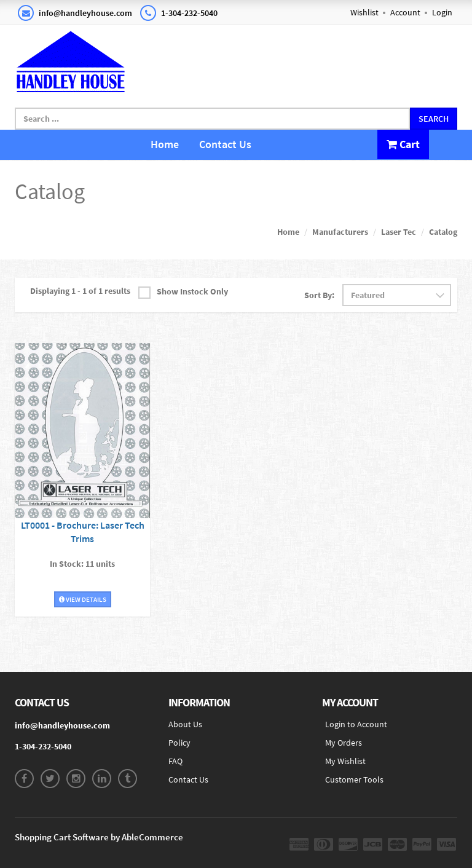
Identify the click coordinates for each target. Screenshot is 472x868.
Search (434, 119)
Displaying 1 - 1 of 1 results (80, 291)
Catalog (443, 232)
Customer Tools (354, 779)
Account (405, 12)
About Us (185, 724)
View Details (83, 599)
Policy (179, 743)
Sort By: (319, 295)
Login (442, 12)
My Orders (344, 743)
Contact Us (225, 144)
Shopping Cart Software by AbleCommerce (99, 837)
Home (165, 144)
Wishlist (364, 12)
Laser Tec (399, 232)
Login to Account (356, 724)
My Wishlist (345, 761)
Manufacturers (340, 232)
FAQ (175, 761)
